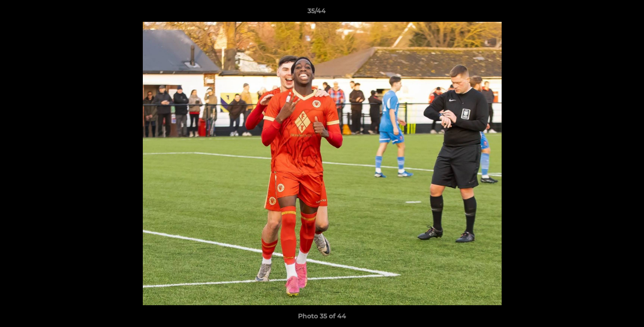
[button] (606, 13)
